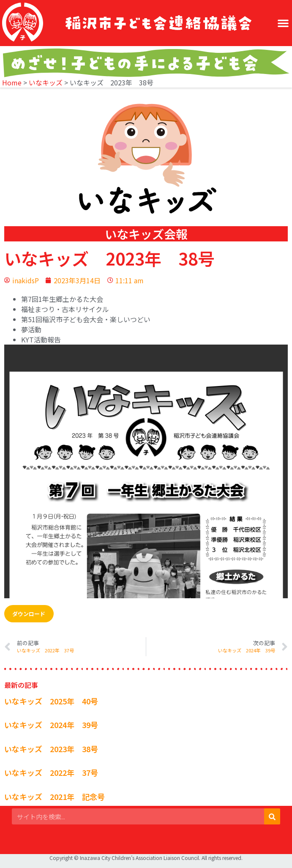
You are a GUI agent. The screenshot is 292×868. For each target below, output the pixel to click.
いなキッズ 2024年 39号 (51, 725)
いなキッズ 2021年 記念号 (55, 797)
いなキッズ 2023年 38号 (51, 749)
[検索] (272, 816)
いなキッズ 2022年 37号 (51, 772)
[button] (283, 23)
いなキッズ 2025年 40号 (51, 701)
